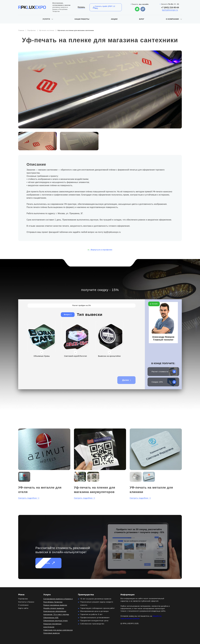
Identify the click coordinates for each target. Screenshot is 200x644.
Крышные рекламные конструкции (52, 625)
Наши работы (82, 19)
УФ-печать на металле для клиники (151, 490)
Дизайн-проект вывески (54, 608)
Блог (142, 19)
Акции (114, 19)
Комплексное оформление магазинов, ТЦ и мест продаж (56, 613)
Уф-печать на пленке (47, 30)
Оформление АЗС (51, 618)
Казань (81, 7)
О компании (172, 19)
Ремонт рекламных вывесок (55, 605)
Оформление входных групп (56, 621)
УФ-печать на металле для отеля (40, 490)
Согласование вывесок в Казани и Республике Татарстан (58, 600)
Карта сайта (23, 608)
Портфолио (32, 30)
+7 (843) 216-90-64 (170, 7)
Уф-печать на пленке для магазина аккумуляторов (95, 490)
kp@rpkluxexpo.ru (170, 10)
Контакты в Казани (26, 602)
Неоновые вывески (52, 633)
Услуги (46, 19)
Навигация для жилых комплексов (58, 630)
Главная (21, 30)
